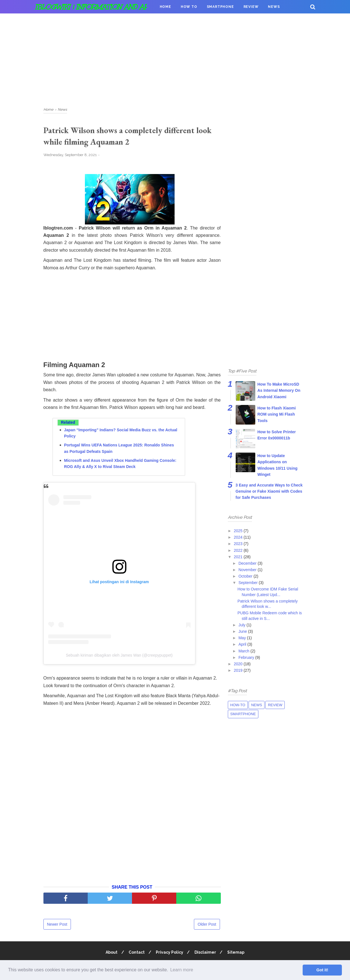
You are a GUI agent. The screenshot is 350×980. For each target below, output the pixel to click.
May (243, 638)
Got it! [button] (322, 970)
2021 (239, 557)
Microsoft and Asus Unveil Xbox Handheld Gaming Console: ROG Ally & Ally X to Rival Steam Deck (120, 464)
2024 (239, 537)
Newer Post (57, 925)
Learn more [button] (182, 970)
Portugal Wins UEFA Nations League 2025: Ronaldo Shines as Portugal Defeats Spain (119, 449)
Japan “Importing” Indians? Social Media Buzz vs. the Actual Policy (121, 434)
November (248, 570)
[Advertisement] (175, 59)
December (248, 563)
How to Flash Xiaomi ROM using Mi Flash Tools (277, 414)
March (244, 651)
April (243, 644)
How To (189, 7)
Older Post (207, 925)
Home (165, 7)
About (110, 953)
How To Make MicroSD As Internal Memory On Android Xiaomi (279, 391)
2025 (239, 531)
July (243, 625)
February (247, 657)
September (249, 583)
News (274, 7)
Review (251, 7)
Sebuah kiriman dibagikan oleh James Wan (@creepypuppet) (119, 656)
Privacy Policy (170, 953)
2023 (239, 544)
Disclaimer (206, 953)
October (246, 576)
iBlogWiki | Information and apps (96, 7)
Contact (136, 953)
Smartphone (220, 7)
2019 (239, 670)
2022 (239, 550)
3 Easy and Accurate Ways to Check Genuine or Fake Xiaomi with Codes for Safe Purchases (269, 491)
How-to (238, 705)
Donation (170, 20)
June (243, 631)
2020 (239, 664)
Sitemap (237, 953)
